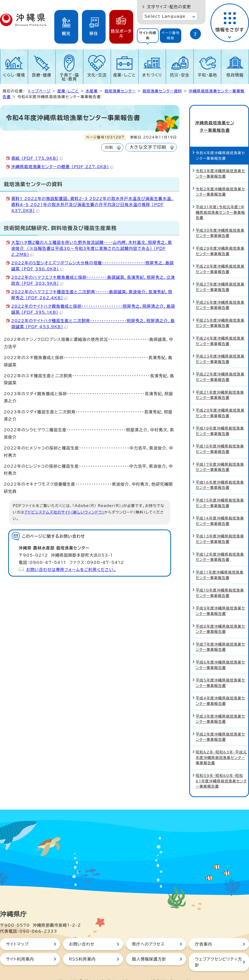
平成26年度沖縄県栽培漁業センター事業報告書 (220, 295)
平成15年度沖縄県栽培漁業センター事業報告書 (220, 492)
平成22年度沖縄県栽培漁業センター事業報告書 (220, 367)
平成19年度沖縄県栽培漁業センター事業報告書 (220, 420)
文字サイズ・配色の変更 (169, 7)
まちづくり (152, 75)
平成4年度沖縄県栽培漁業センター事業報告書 (220, 691)
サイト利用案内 (20, 949)
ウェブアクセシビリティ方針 (218, 952)
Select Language (165, 16)
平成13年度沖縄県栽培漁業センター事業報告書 (220, 529)
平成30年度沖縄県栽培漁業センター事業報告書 (220, 223)
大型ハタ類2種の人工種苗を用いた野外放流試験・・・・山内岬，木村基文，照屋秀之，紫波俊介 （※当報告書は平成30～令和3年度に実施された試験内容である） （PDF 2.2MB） (92, 248)
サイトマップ (17, 934)
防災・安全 (180, 75)
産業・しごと (124, 75)
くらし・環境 (14, 75)
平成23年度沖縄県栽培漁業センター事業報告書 (220, 349)
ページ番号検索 (171, 36)
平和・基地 (207, 75)
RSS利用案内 (82, 949)
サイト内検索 (148, 36)
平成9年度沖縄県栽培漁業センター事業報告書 (220, 601)
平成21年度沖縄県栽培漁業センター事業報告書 (220, 385)
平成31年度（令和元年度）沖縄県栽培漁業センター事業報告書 (220, 202)
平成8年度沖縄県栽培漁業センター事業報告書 (220, 619)
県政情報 (235, 75)
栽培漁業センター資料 (162, 91)
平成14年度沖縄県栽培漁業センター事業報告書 (220, 511)
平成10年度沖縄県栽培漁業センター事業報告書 (220, 582)
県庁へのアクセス (148, 934)
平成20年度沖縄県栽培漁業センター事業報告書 (220, 403)
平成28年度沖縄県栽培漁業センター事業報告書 (220, 259)
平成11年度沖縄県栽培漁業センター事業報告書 (220, 565)
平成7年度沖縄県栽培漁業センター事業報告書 (220, 637)
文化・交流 (97, 75)
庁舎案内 (204, 934)
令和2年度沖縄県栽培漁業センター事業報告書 (220, 181)
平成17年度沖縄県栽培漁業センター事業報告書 (220, 457)
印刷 (109, 147)
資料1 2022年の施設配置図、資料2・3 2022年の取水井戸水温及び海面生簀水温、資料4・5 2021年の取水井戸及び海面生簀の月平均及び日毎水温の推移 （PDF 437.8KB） (93, 205)
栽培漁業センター (120, 91)
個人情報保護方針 (149, 949)
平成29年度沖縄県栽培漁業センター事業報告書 (220, 241)
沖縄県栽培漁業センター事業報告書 (219, 121)
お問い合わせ (82, 934)
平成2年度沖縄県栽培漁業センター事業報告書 (220, 726)
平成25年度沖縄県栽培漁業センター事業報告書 (220, 313)
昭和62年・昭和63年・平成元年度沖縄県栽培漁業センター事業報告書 (221, 747)
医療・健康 (42, 75)
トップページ (39, 91)
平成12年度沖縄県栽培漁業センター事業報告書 (220, 547)
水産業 (92, 91)
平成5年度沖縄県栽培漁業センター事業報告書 (220, 673)
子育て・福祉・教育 (69, 77)
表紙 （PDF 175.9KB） (37, 158)
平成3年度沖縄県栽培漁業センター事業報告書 (220, 709)
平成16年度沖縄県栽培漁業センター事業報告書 (220, 475)
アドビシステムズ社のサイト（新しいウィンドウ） (64, 512)
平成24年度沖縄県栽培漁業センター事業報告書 (220, 331)
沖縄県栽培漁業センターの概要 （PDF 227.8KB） (62, 167)
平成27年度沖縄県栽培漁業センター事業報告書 (220, 277)
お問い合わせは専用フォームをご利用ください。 (71, 570)
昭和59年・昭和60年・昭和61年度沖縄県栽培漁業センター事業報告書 (221, 770)
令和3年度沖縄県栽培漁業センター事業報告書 (220, 163)
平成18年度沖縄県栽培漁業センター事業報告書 (220, 439)
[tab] (148, 36)
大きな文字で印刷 (148, 147)
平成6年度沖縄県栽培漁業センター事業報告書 (220, 654)
